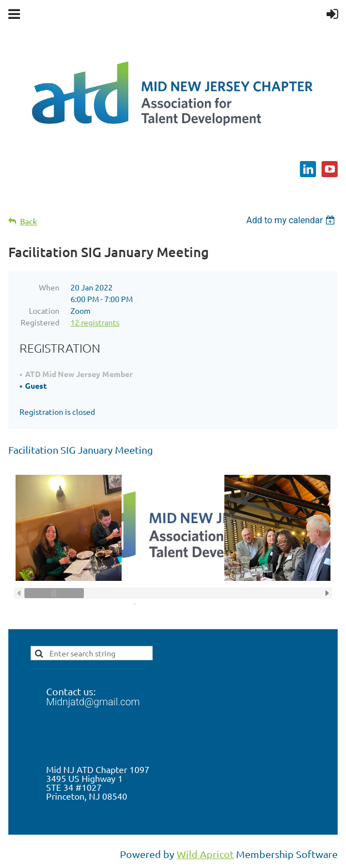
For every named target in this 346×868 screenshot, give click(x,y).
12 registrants (95, 322)
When (49, 287)
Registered (40, 322)
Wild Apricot (205, 854)
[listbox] (292, 220)
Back (29, 221)
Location (44, 310)
